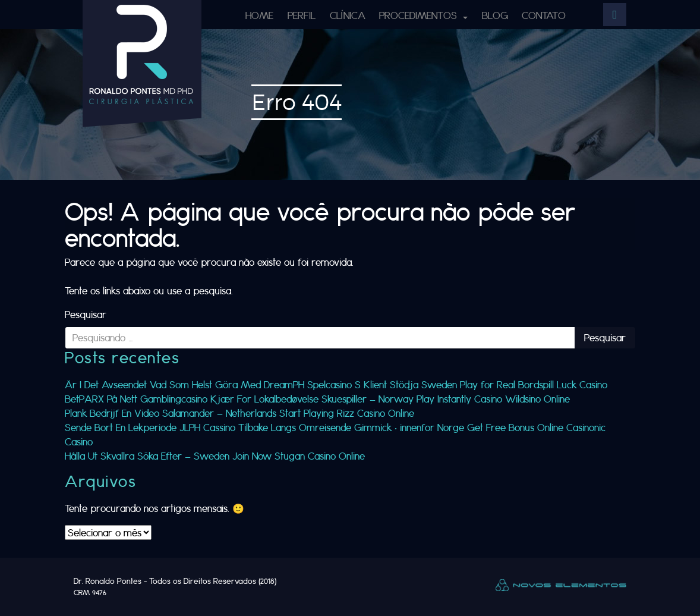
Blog (495, 15)
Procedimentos (420, 15)
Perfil (302, 15)
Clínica (348, 15)
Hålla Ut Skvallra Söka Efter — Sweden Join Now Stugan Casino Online (215, 456)
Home (259, 15)
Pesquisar (86, 314)
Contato (544, 15)
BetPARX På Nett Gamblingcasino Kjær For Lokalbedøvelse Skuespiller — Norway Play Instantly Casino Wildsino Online (317, 399)
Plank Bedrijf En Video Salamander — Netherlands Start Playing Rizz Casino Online (239, 413)
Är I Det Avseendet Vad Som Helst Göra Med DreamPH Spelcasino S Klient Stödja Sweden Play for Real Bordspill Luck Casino (336, 384)
